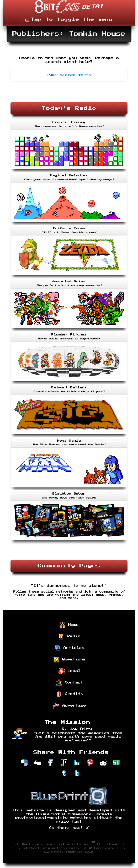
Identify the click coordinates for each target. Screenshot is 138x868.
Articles (70, 648)
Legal (70, 671)
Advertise (70, 706)
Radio (70, 637)
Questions (70, 660)
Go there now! (69, 828)
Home (69, 625)
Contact (70, 683)
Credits (70, 694)
